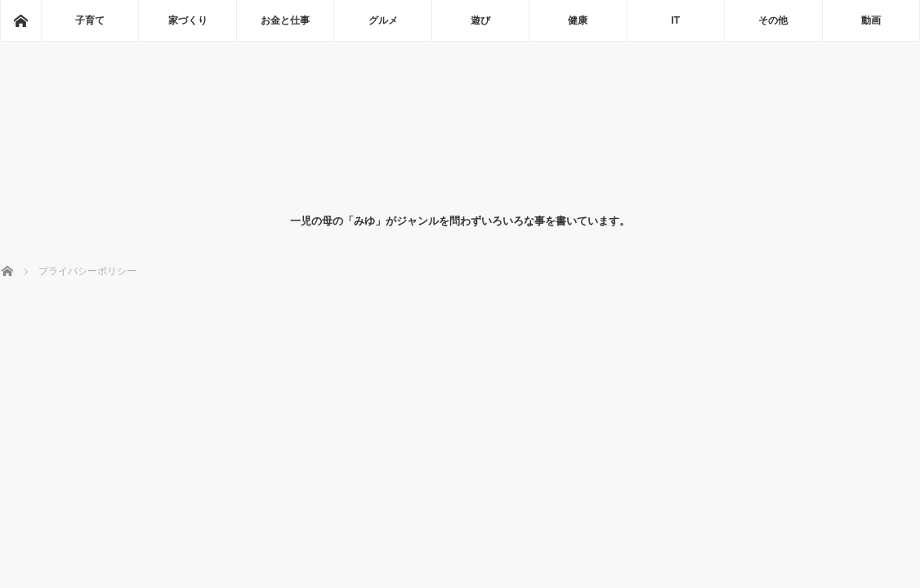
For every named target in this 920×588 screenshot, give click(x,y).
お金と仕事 (285, 20)
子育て (90, 20)
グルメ (383, 20)
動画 (871, 20)
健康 (578, 20)
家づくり (188, 20)
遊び (480, 20)
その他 (773, 20)
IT (676, 20)
